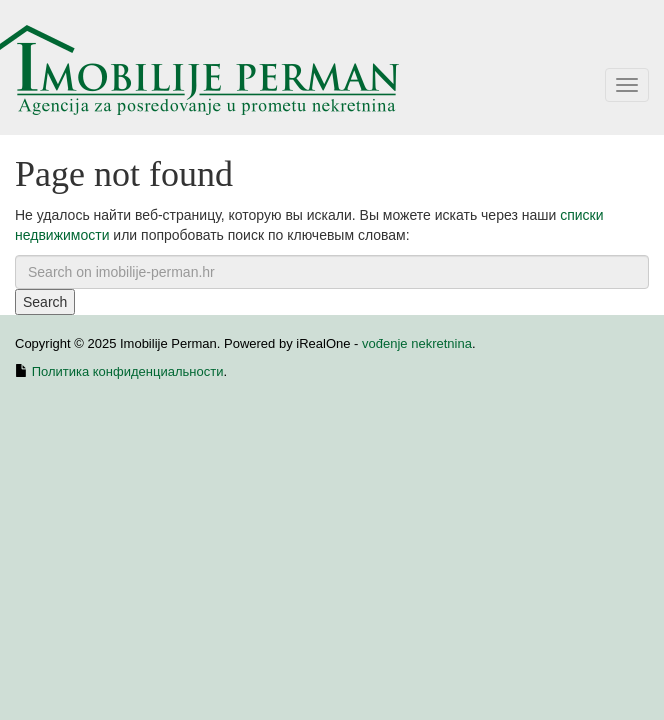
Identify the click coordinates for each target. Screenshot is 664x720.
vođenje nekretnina (417, 343)
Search (45, 302)
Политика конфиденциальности (128, 371)
